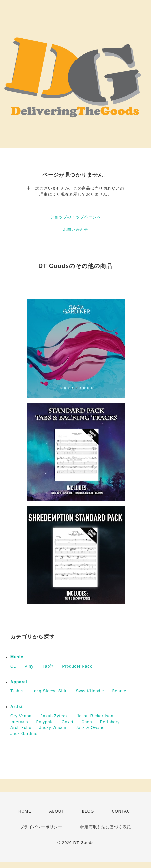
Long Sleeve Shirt (50, 691)
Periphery (110, 722)
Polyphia (45, 722)
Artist (16, 707)
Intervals (19, 722)
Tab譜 (48, 666)
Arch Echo (21, 728)
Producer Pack (77, 666)
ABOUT (56, 811)
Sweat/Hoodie (90, 691)
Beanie (119, 691)
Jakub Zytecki (55, 716)
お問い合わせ (76, 230)
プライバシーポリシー (41, 827)
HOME (25, 811)
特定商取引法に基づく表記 (106, 827)
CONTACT (122, 811)
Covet (68, 722)
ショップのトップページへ (76, 217)
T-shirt (17, 691)
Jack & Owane (90, 728)
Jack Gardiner (25, 734)
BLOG (88, 811)
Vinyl (30, 666)
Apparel (19, 682)
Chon (87, 722)
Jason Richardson (95, 716)
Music (17, 657)
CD (14, 666)
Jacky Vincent (54, 728)
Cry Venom (22, 716)
